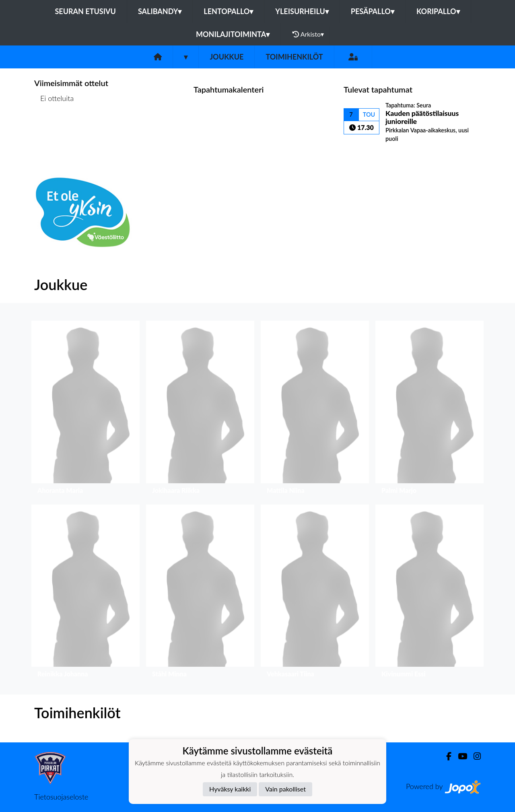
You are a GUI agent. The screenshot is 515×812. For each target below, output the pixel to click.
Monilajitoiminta (233, 34)
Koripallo (438, 11)
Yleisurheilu (302, 11)
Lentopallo (228, 11)
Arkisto (308, 34)
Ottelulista (54, 129)
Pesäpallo (373, 11)
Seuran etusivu (85, 11)
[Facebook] (446, 756)
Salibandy (160, 11)
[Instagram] (474, 756)
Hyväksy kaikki (230, 789)
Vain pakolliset (285, 789)
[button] (85, 409)
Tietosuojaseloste (61, 797)
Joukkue (227, 57)
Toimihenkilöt (294, 57)
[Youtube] (459, 756)
